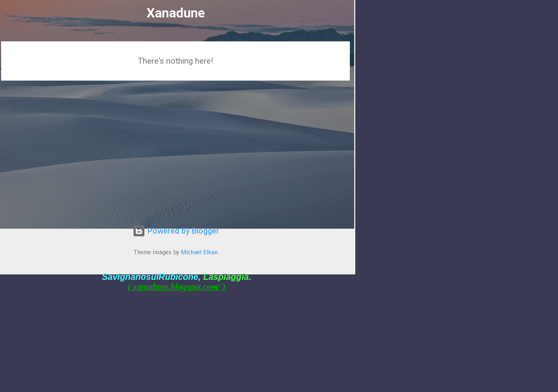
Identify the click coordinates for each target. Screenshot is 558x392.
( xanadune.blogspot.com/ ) (177, 287)
